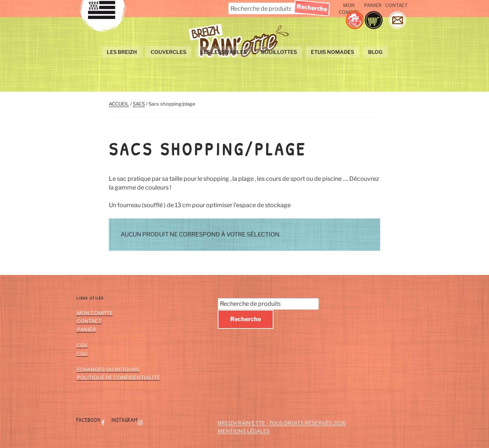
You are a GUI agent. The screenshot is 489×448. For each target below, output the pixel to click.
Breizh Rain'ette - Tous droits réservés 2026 (282, 423)
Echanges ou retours (108, 369)
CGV (82, 345)
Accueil (119, 104)
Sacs (139, 104)
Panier (373, 5)
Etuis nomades (332, 52)
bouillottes (279, 52)
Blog (375, 52)
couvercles (169, 52)
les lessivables (224, 52)
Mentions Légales (244, 431)
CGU (82, 354)
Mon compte (349, 9)
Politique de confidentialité (118, 377)
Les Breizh (122, 52)
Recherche (246, 319)
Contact (396, 5)
